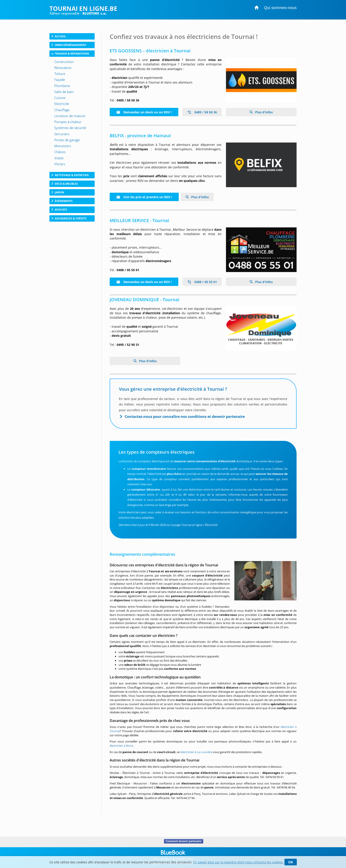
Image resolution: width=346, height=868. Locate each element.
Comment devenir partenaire (183, 841)
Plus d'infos (263, 112)
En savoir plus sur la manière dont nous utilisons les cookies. (238, 862)
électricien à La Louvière (197, 752)
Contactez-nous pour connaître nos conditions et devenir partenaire (185, 417)
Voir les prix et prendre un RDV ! (144, 197)
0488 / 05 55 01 (202, 282)
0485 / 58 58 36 (202, 112)
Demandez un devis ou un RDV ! (144, 112)
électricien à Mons (121, 746)
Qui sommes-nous (280, 8)
